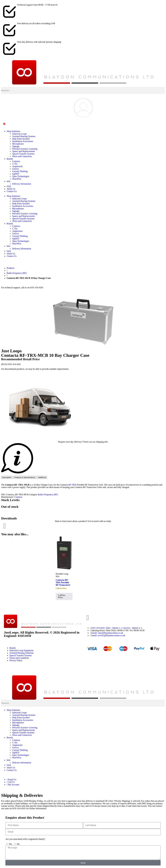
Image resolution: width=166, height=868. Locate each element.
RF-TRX (72, 485)
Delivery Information (22, 184)
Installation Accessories (23, 141)
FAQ (9, 186)
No (18, 844)
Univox (16, 169)
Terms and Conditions (19, 658)
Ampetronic (17, 166)
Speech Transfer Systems (23, 154)
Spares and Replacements (24, 151)
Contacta (16, 161)
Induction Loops (19, 134)
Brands (10, 159)
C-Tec (15, 164)
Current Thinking (20, 171)
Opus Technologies (21, 176)
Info (9, 181)
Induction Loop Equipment (21, 650)
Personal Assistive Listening (25, 149)
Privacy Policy (16, 660)
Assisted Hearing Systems (24, 136)
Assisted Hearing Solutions (21, 653)
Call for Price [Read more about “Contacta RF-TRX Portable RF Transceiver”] (62, 596)
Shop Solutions (13, 131)
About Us (11, 189)
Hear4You (17, 179)
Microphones (18, 144)
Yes (10, 844)
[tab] (7, 477)
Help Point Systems (21, 139)
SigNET (16, 174)
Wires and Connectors (22, 156)
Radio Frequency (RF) (17, 273)
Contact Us (12, 191)
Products (11, 268)
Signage (16, 146)
